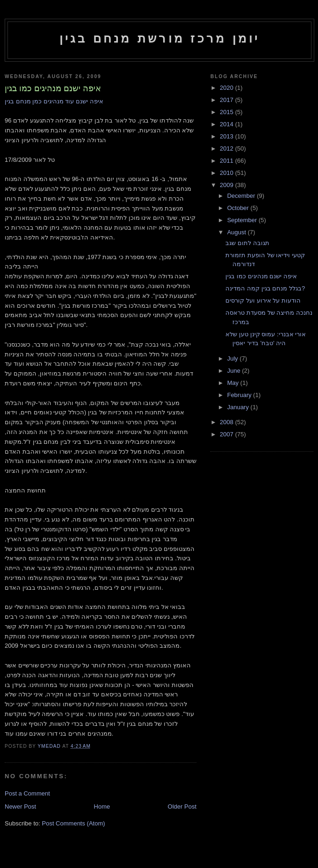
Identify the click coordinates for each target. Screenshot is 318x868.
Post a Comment (27, 793)
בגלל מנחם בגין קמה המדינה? (265, 288)
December (242, 196)
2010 (228, 173)
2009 (228, 185)
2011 (228, 161)
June (235, 371)
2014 (228, 124)
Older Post (182, 807)
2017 (228, 100)
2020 (228, 88)
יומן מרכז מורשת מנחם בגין (160, 38)
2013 (228, 136)
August (238, 232)
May (234, 383)
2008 (228, 422)
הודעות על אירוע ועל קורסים (263, 300)
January (239, 407)
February (240, 395)
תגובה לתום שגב (247, 243)
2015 (228, 112)
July (234, 358)
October (239, 208)
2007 (228, 434)
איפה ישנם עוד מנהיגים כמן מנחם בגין (54, 101)
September (243, 220)
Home (102, 807)
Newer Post (20, 807)
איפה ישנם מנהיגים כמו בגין (261, 276)
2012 (228, 148)
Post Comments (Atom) (74, 823)
